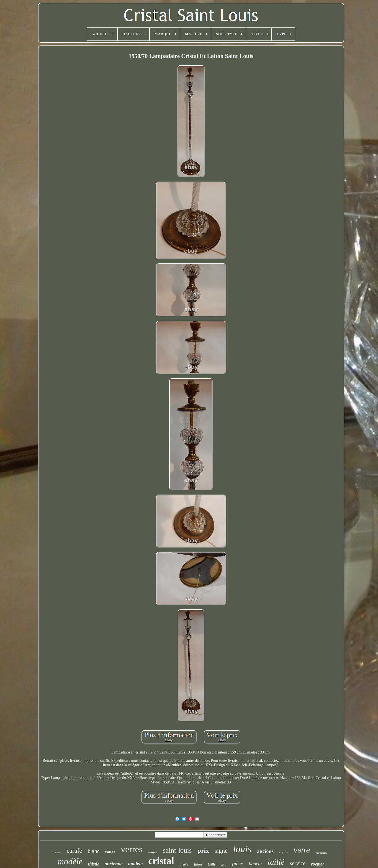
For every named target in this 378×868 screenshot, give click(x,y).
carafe (74, 851)
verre (302, 850)
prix (203, 851)
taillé (276, 862)
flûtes (198, 864)
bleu (224, 865)
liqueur (255, 864)
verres (132, 849)
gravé (184, 864)
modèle (70, 861)
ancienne (114, 864)
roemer (317, 864)
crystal (284, 852)
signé (221, 851)
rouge (110, 852)
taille (212, 864)
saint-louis (177, 850)
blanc (94, 851)
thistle (94, 864)
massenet (322, 853)
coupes (153, 852)
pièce (238, 863)
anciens (265, 851)
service (298, 863)
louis (242, 849)
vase (58, 852)
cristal (161, 861)
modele (135, 864)
